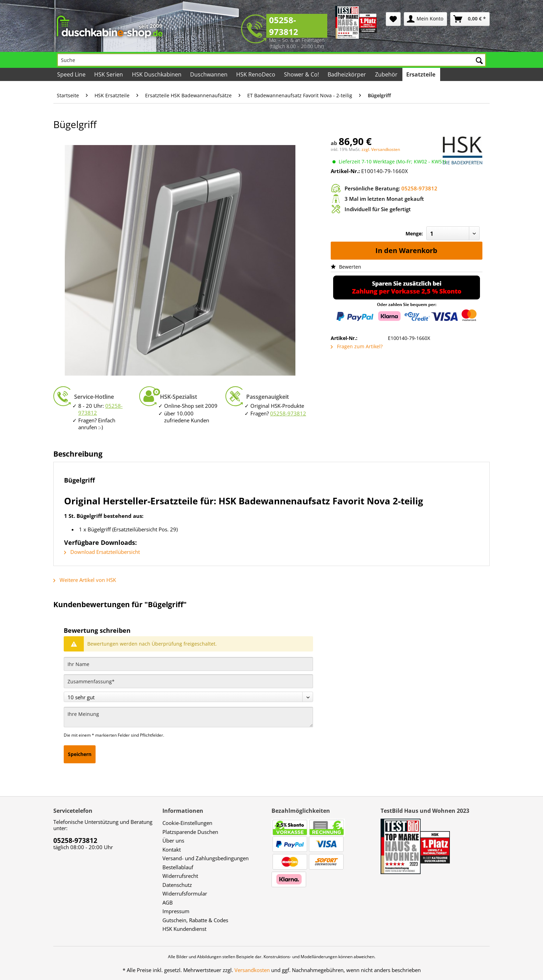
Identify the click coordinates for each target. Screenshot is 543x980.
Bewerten (346, 267)
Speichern (80, 754)
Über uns (173, 840)
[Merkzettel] (393, 19)
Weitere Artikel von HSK (85, 580)
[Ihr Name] (188, 664)
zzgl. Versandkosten (381, 149)
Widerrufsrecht (180, 876)
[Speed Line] (72, 74)
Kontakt (172, 849)
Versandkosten (252, 970)
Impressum (176, 911)
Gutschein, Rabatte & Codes (195, 920)
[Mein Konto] (425, 19)
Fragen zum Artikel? (357, 346)
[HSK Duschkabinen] (157, 74)
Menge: (414, 233)
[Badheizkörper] (347, 74)
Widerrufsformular (185, 893)
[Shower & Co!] (302, 74)
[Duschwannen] (209, 74)
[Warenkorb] (470, 19)
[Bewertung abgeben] (188, 697)
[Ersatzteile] (421, 74)
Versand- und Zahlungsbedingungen (206, 858)
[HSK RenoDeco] (256, 74)
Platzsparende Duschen (190, 832)
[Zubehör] (386, 74)
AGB (168, 902)
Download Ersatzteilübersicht (102, 552)
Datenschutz (177, 885)
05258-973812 (284, 26)
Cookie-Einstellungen (187, 823)
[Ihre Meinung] (188, 717)
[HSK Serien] (109, 74)
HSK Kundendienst (184, 929)
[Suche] (271, 60)
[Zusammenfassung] (188, 681)
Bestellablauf (178, 867)
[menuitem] (393, 19)
